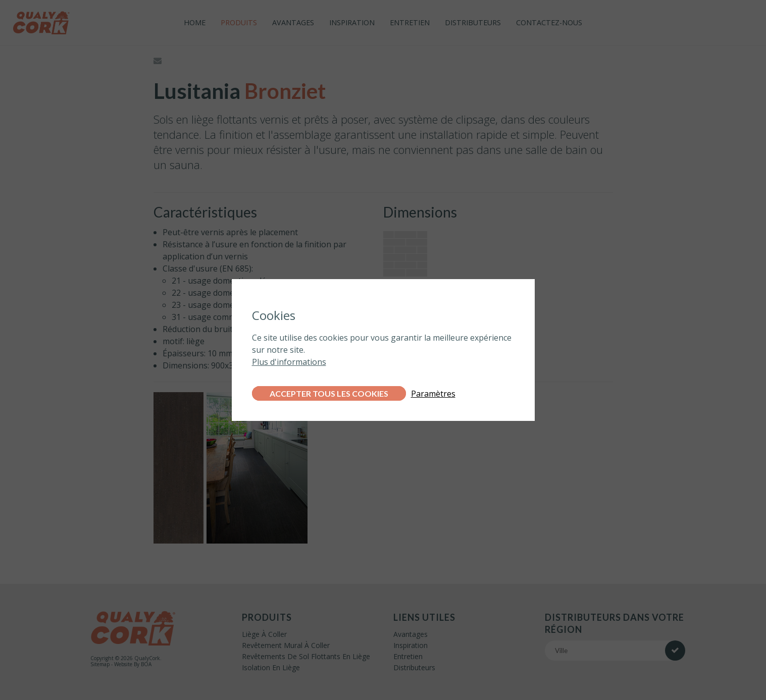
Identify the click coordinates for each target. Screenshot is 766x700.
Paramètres (433, 394)
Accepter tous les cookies (329, 393)
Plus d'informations (289, 362)
